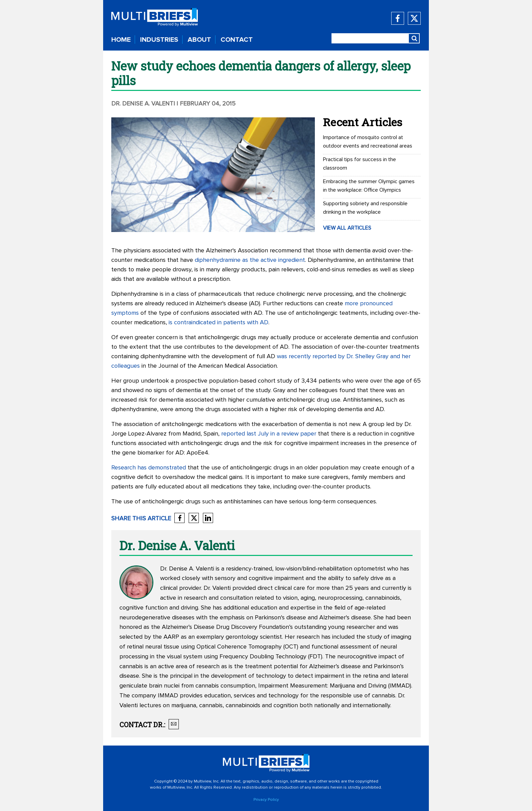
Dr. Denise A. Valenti (143, 104)
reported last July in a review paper (269, 434)
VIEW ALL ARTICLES (347, 228)
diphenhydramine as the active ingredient (250, 260)
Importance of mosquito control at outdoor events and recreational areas (368, 142)
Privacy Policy (266, 800)
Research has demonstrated (149, 468)
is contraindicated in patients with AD (218, 323)
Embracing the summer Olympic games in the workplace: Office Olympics (369, 186)
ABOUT (199, 40)
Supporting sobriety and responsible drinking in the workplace (365, 208)
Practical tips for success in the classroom (359, 164)
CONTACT (237, 40)
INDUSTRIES (159, 40)
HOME (121, 40)
